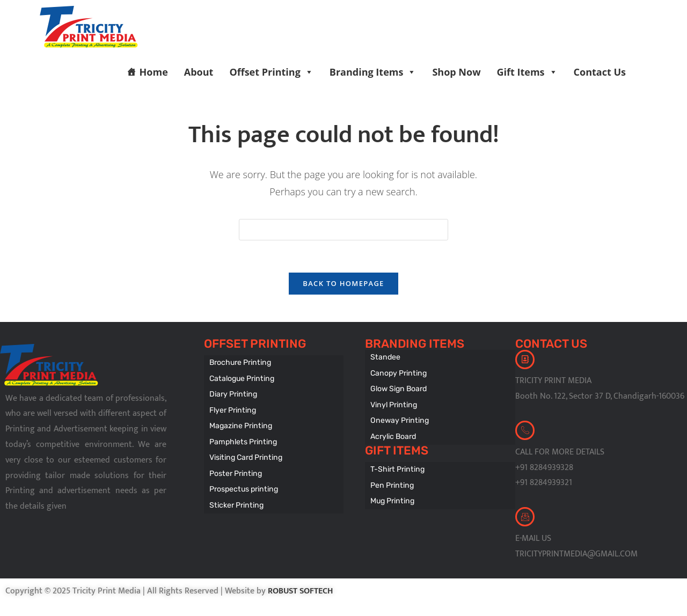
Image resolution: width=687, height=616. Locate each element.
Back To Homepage (343, 284)
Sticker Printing (235, 498)
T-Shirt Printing (396, 465)
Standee (385, 358)
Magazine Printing (240, 423)
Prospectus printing (243, 483)
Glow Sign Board (398, 388)
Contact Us (600, 72)
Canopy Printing (397, 373)
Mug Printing (392, 495)
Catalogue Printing (241, 378)
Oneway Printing (398, 418)
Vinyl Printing (393, 403)
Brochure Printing (239, 363)
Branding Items (373, 72)
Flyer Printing (232, 408)
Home (154, 72)
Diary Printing (232, 393)
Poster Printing (235, 468)
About (199, 72)
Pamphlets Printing (242, 438)
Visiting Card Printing (244, 453)
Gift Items (527, 72)
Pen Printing (391, 480)
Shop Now (456, 72)
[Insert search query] (343, 230)
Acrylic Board (393, 433)
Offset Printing (271, 72)
